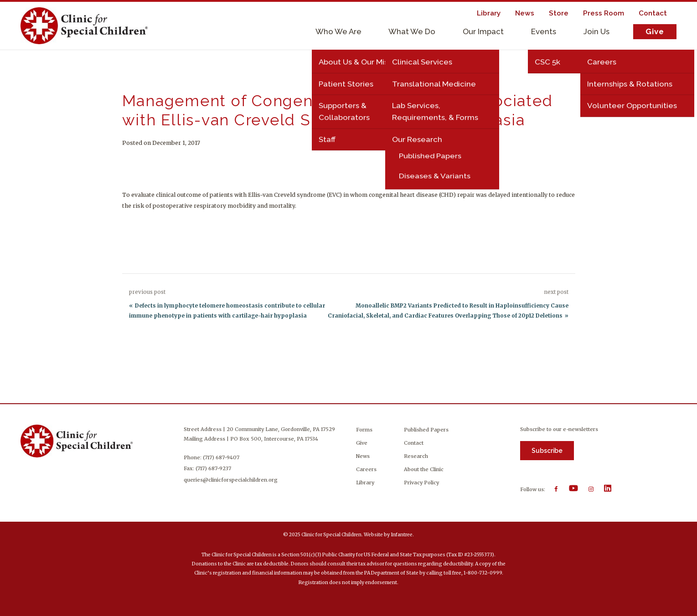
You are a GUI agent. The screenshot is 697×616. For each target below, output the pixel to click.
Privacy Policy (421, 483)
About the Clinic (424, 469)
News (363, 456)
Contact (414, 443)
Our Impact (483, 31)
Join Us (596, 31)
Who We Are (338, 31)
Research (416, 456)
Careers (366, 469)
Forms (364, 430)
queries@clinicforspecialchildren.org (232, 480)
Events (544, 31)
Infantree (402, 535)
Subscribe (547, 451)
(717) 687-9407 (222, 457)
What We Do (412, 31)
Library (365, 483)
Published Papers (426, 430)
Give (655, 31)
